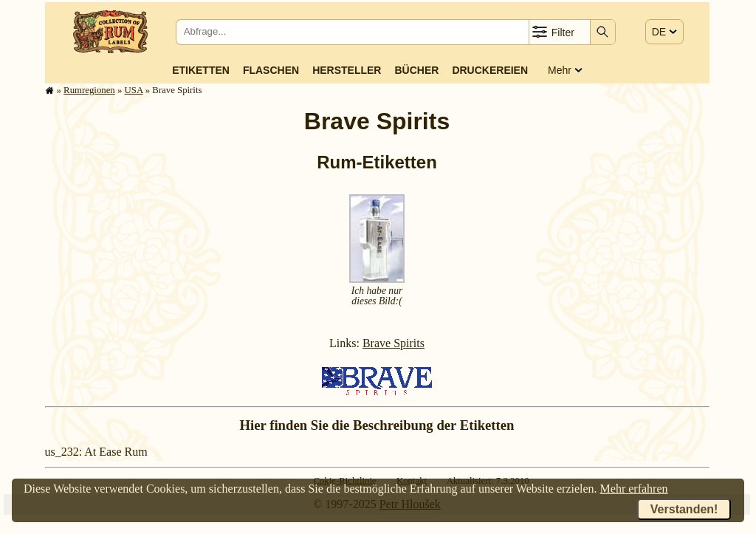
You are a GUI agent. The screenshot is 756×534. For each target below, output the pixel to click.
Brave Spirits (394, 343)
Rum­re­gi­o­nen (89, 90)
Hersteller (347, 70)
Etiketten (201, 70)
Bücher (416, 70)
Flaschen (271, 70)
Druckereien (490, 70)
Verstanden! (684, 509)
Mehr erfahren (634, 489)
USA (134, 90)
